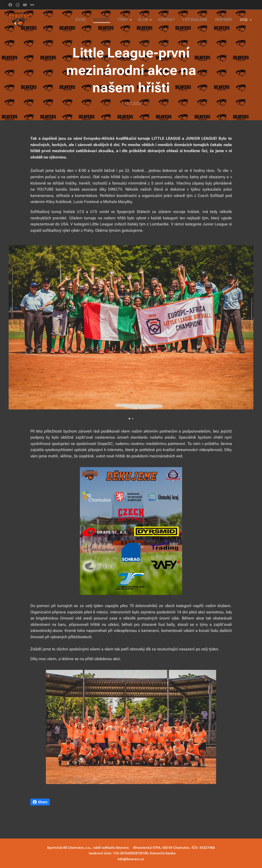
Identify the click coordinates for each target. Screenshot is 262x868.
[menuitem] (86, 20)
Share (40, 802)
